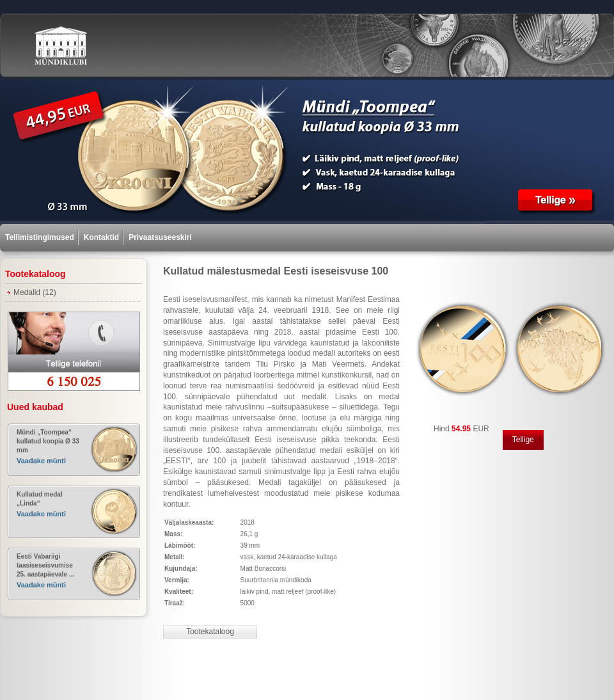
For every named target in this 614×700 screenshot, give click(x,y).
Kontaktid (101, 237)
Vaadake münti (41, 461)
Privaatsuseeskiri (160, 237)
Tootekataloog (210, 632)
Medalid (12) (35, 292)
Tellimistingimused (40, 237)
